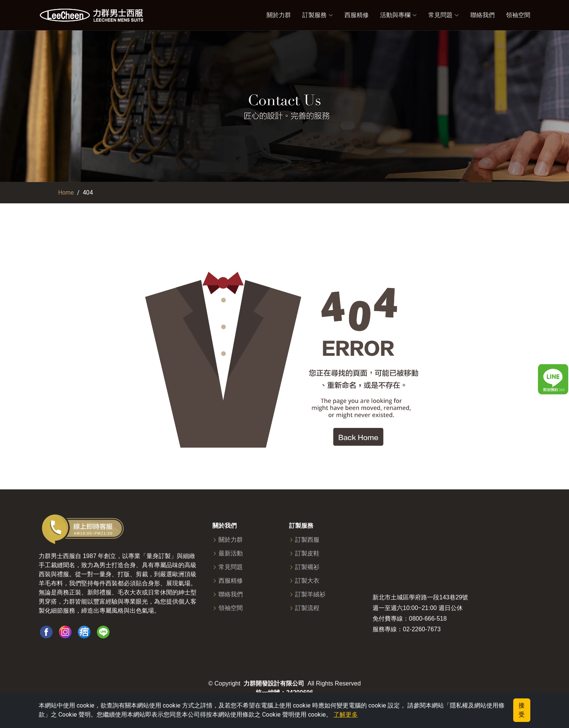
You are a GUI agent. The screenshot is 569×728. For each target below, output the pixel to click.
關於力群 (279, 15)
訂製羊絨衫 (310, 594)
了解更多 (346, 715)
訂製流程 (307, 608)
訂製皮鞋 (307, 553)
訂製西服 (307, 540)
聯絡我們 (483, 15)
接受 (522, 710)
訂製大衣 (307, 581)
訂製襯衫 (307, 567)
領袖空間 (518, 15)
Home (66, 193)
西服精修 (357, 15)
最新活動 (231, 553)
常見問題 (231, 567)
